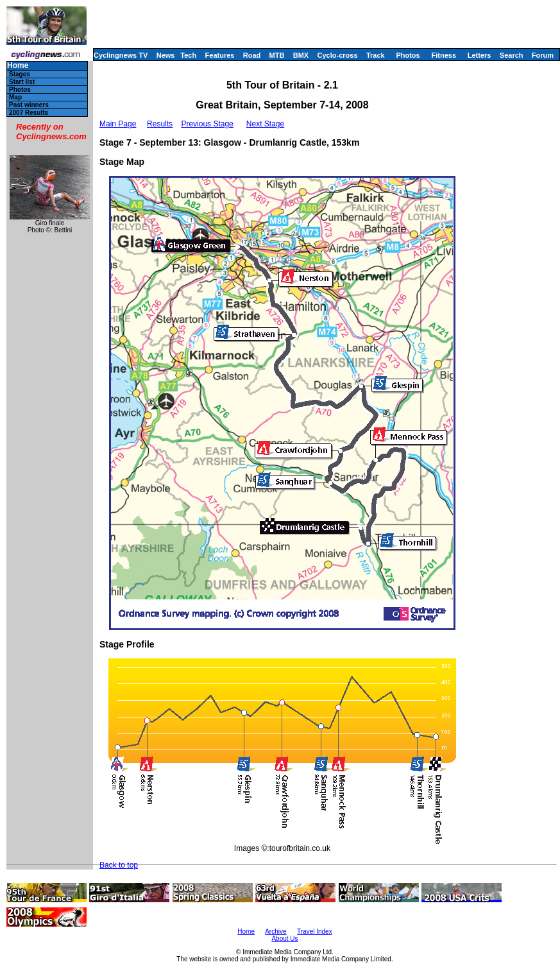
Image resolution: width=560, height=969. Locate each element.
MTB (277, 55)
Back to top (119, 865)
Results (160, 124)
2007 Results (29, 113)
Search (512, 55)
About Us (284, 939)
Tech (188, 55)
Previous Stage (207, 124)
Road (252, 55)
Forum (543, 55)
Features (220, 55)
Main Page (118, 124)
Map (15, 97)
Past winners (29, 105)
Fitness (444, 55)
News (166, 55)
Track (376, 55)
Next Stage (265, 124)
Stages (20, 74)
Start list (22, 82)
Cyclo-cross (338, 55)
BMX (301, 55)
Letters (479, 55)
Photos (408, 55)
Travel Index (315, 931)
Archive (276, 931)
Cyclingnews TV (121, 55)
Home (18, 66)
